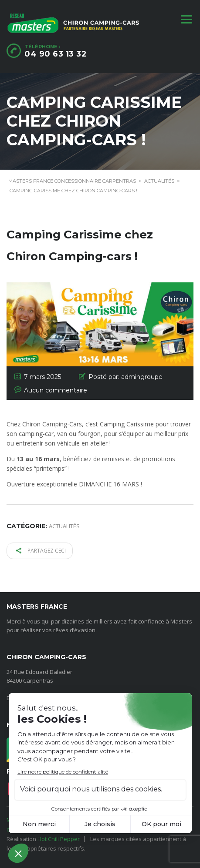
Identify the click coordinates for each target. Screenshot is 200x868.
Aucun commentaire (56, 390)
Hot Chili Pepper (59, 839)
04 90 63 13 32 (56, 54)
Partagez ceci (41, 551)
